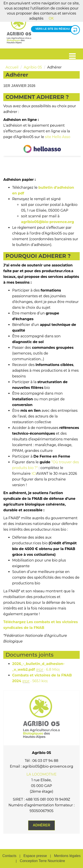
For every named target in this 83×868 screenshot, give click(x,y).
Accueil (12, 67)
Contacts (9, 856)
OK (51, 18)
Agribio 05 (33, 67)
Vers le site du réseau (56, 29)
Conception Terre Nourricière (42, 861)
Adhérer (41, 825)
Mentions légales (67, 856)
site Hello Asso (58, 137)
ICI (34, 474)
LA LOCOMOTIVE (42, 774)
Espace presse (35, 856)
